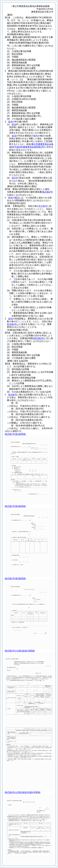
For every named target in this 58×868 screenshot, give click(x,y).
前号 (36, 136)
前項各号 (13, 395)
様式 (17, 198)
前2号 (15, 178)
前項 (10, 122)
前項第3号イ (13, 324)
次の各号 (43, 206)
